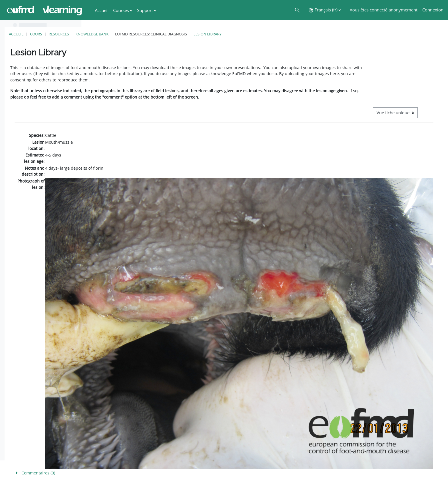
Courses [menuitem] (121, 10)
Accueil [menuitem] (102, 10)
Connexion (433, 10)
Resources (140, 34)
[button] (297, 10)
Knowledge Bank (173, 34)
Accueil (98, 34)
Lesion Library (289, 34)
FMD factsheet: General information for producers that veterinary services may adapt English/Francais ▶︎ (381, 462)
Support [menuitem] (145, 10)
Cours (117, 34)
